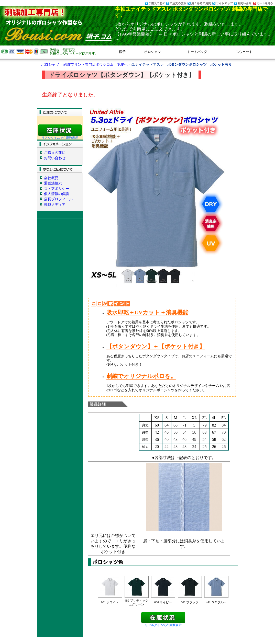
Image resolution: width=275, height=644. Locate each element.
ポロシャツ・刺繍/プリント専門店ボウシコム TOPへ (84, 65)
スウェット (244, 52)
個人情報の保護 (57, 194)
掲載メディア (55, 205)
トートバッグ (197, 52)
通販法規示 (53, 183)
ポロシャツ (153, 52)
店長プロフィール (58, 199)
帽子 (122, 52)
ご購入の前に (55, 153)
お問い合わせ (55, 158)
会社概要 (51, 178)
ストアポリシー (57, 189)
